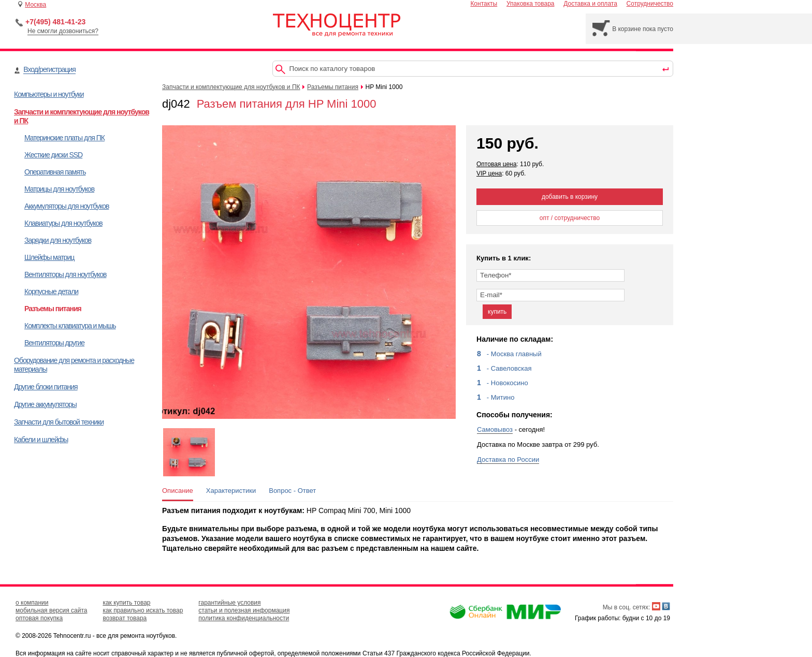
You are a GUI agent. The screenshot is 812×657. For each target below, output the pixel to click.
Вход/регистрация (49, 69)
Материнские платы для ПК (64, 138)
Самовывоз (495, 429)
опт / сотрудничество (570, 218)
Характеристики (231, 491)
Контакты (484, 4)
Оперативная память (55, 172)
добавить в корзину (570, 197)
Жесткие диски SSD (53, 155)
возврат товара (125, 618)
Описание (178, 491)
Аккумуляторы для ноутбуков (67, 206)
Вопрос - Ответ (292, 491)
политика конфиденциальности (244, 618)
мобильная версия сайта (51, 610)
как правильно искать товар (143, 610)
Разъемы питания (53, 309)
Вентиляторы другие (54, 343)
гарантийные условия (229, 603)
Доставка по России (508, 459)
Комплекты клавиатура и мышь (70, 326)
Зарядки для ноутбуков (58, 240)
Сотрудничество (650, 4)
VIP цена (489, 173)
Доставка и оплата (590, 4)
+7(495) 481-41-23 (55, 22)
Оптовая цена (496, 164)
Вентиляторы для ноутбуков (65, 274)
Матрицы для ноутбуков (59, 189)
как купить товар (126, 603)
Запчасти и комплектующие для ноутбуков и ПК (231, 87)
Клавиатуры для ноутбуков (63, 223)
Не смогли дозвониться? (63, 31)
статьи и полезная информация (244, 610)
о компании (32, 603)
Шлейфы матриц (49, 257)
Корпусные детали (51, 291)
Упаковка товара (531, 4)
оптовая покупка (39, 618)
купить (497, 312)
